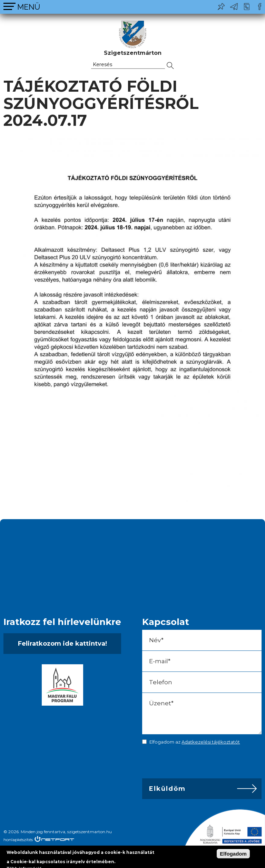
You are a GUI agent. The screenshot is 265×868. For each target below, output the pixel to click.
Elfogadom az (195, 742)
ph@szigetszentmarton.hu (234, 7)
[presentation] (190, 763)
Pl (221, 7)
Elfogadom (233, 854)
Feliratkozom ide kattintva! (62, 644)
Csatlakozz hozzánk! (259, 7)
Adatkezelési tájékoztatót (211, 742)
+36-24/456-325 (247, 7)
